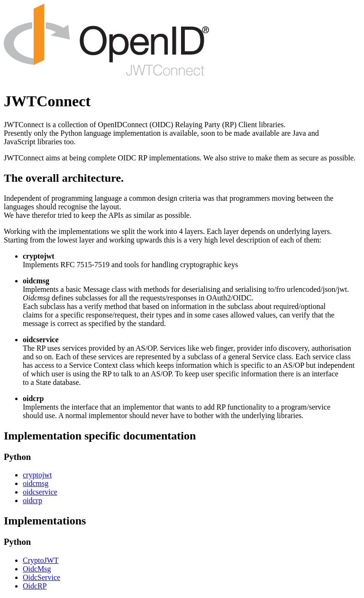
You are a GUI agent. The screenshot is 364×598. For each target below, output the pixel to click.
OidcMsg (37, 569)
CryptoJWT (41, 560)
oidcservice (40, 492)
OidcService (41, 577)
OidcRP (35, 586)
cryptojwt (37, 475)
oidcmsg (36, 483)
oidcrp (32, 500)
